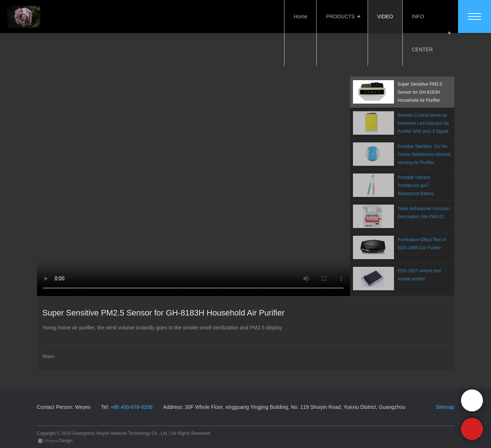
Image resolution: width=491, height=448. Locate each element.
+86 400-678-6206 (132, 407)
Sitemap (445, 407)
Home (299, 16)
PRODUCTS (339, 16)
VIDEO (384, 16)
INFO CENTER (428, 16)
